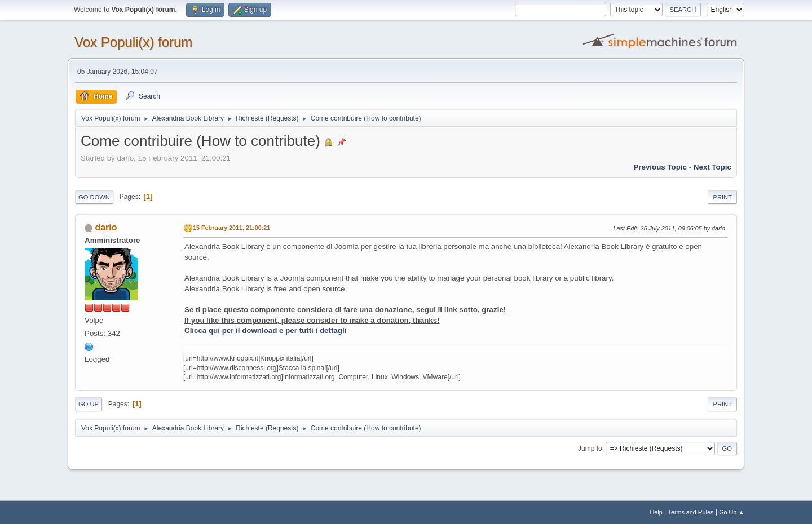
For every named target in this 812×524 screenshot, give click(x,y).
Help (656, 512)
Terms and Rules (691, 512)
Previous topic (660, 167)
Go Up (89, 404)
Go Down (94, 197)
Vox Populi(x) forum (133, 42)
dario (106, 227)
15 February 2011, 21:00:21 (231, 228)
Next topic (712, 167)
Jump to (590, 448)
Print (722, 197)
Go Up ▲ (732, 512)
